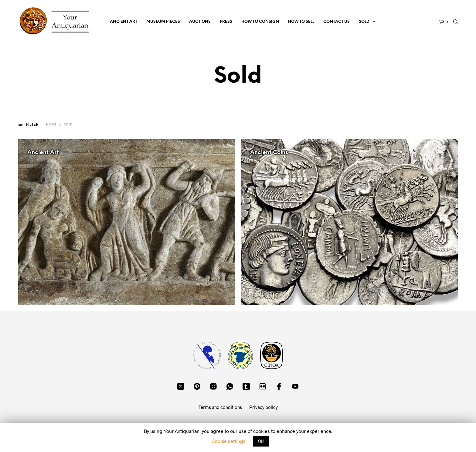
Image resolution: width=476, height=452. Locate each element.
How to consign (260, 22)
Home (51, 125)
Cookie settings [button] (229, 441)
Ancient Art (124, 22)
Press (226, 22)
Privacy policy (263, 407)
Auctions (200, 22)
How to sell (301, 22)
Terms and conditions (220, 407)
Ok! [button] (261, 441)
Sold (364, 22)
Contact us (337, 22)
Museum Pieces (163, 22)
